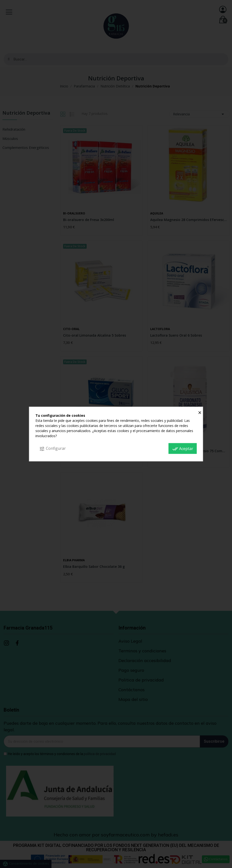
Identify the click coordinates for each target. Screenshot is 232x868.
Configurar (52, 449)
